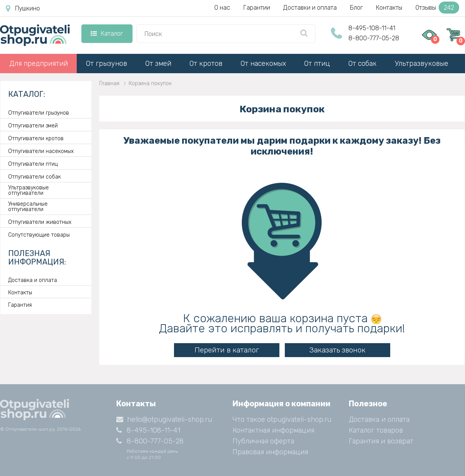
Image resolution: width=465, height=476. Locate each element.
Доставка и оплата (33, 280)
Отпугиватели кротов (36, 139)
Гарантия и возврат (381, 441)
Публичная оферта (263, 441)
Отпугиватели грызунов (39, 113)
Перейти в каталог (227, 350)
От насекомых (263, 64)
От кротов (206, 64)
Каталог (107, 34)
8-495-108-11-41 (372, 28)
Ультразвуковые (422, 64)
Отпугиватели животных (40, 222)
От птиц (317, 64)
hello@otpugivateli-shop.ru (164, 419)
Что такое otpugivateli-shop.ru (282, 419)
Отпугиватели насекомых (41, 151)
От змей (158, 64)
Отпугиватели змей (33, 126)
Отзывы (437, 8)
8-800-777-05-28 (374, 38)
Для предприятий (39, 64)
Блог (356, 8)
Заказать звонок (337, 350)
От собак (363, 64)
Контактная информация (273, 430)
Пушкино (23, 9)
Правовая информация (270, 452)
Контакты (389, 8)
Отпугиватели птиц (33, 164)
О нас (222, 8)
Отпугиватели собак (34, 177)
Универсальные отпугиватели (28, 207)
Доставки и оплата (310, 8)
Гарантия (20, 305)
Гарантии (257, 8)
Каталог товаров (376, 430)
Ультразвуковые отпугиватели (28, 191)
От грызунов (107, 64)
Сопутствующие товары (39, 235)
